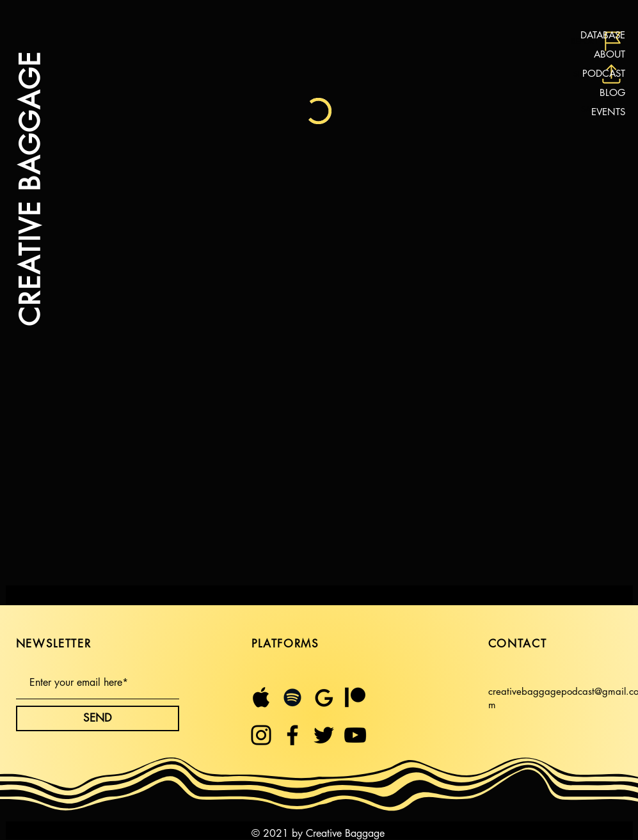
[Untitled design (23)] (324, 697)
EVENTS (608, 112)
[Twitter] (324, 735)
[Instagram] (261, 735)
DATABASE (603, 35)
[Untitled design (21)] (261, 697)
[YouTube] (355, 735)
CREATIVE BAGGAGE (29, 189)
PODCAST (604, 73)
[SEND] (98, 718)
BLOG (612, 92)
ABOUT (610, 54)
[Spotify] (292, 697)
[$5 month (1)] (355, 697)
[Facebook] (292, 735)
